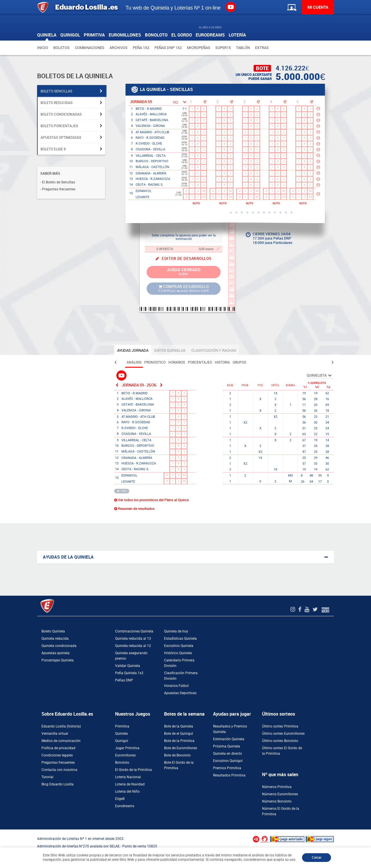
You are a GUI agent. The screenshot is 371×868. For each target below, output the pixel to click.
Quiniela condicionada (59, 646)
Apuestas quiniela (56, 653)
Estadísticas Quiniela (180, 639)
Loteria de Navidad (130, 784)
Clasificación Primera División (181, 676)
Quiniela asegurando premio (131, 656)
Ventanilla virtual (55, 734)
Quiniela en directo (228, 754)
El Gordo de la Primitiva (133, 770)
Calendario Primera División (179, 663)
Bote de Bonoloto (177, 755)
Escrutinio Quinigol (228, 761)
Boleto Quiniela (53, 631)
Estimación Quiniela (229, 739)
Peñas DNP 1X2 (168, 48)
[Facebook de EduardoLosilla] (301, 609)
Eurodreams (125, 806)
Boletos (61, 48)
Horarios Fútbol (176, 686)
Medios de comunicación (61, 741)
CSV (122, 491)
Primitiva (122, 726)
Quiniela (121, 734)
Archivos (119, 48)
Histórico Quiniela (178, 653)
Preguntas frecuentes (58, 763)
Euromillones (125, 755)
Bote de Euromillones (181, 748)
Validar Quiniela (128, 666)
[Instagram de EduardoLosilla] (293, 609)
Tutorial (47, 777)
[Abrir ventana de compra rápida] (2, 831)
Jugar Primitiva (127, 748)
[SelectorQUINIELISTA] (320, 375)
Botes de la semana (184, 714)
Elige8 (120, 799)
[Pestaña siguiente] (333, 362)
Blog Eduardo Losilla (58, 784)
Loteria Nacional (128, 777)
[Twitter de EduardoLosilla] (316, 609)
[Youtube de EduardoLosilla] (308, 609)
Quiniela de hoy (176, 631)
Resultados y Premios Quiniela (230, 729)
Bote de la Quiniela (179, 726)
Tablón (243, 48)
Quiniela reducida (55, 639)
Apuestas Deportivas (180, 693)
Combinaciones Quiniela (134, 631)
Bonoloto (122, 763)
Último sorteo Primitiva (280, 726)
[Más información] (319, 108)
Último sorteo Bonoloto (280, 741)
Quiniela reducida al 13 (133, 639)
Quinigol (122, 741)
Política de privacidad (58, 748)
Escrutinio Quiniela (179, 646)
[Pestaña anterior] (116, 362)
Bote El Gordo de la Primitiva (179, 765)
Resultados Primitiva (229, 775)
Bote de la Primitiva (179, 741)
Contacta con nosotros (59, 770)
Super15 (223, 48)
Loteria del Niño (127, 792)
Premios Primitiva (227, 768)
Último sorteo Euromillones (283, 734)
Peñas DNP (124, 680)
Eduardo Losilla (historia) (61, 726)
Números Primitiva (277, 787)
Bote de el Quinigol (179, 734)
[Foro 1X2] (325, 609)
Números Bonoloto (277, 801)
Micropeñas (199, 48)
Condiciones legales (57, 755)
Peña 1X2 (141, 48)
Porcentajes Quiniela (58, 660)
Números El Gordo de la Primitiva (281, 811)
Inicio (43, 48)
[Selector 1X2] (179, 102)
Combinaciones (90, 48)
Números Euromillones (280, 794)
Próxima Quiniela (227, 746)
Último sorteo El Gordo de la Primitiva (282, 751)
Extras (262, 48)
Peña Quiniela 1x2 (129, 673)
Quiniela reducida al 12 (133, 646)
